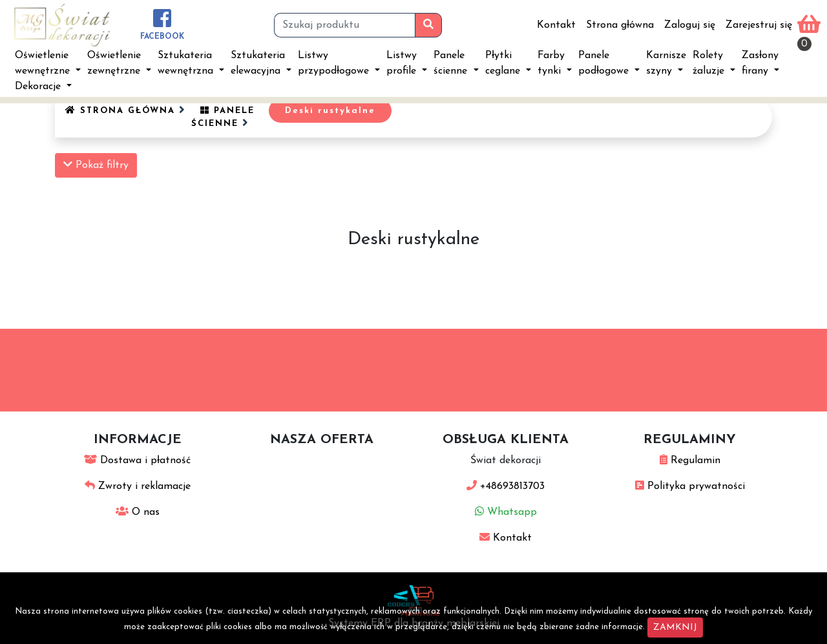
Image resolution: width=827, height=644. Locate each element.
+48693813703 (506, 486)
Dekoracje (39, 87)
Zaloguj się (690, 25)
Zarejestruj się (759, 25)
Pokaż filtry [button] (96, 165)
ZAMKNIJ (675, 628)
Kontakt (556, 25)
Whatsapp (506, 512)
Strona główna (620, 25)
